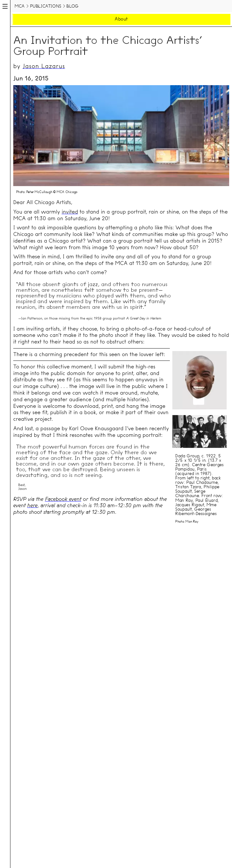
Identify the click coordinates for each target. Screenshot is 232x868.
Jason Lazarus (44, 66)
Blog (72, 6)
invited (70, 212)
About (121, 19)
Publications (46, 6)
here (32, 505)
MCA (20, 6)
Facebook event (63, 499)
